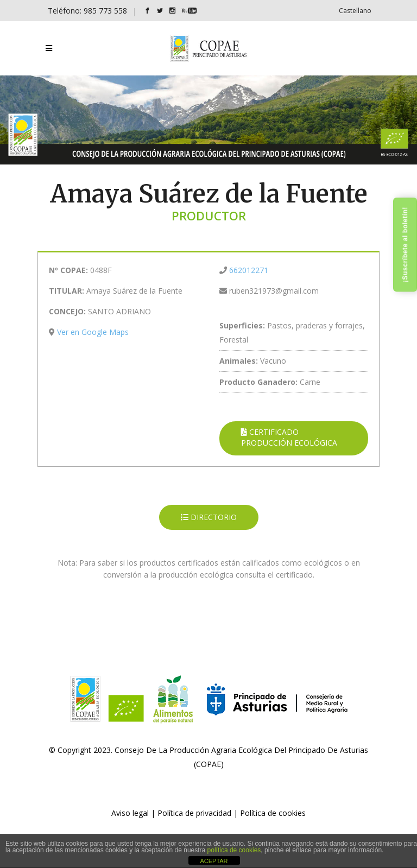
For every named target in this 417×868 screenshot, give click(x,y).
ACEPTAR (214, 861)
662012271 (249, 270)
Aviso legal (130, 813)
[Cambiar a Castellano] (355, 11)
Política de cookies (273, 813)
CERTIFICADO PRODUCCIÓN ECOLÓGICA (289, 437)
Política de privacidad (194, 813)
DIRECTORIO (209, 517)
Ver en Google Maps (93, 332)
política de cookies (234, 850)
